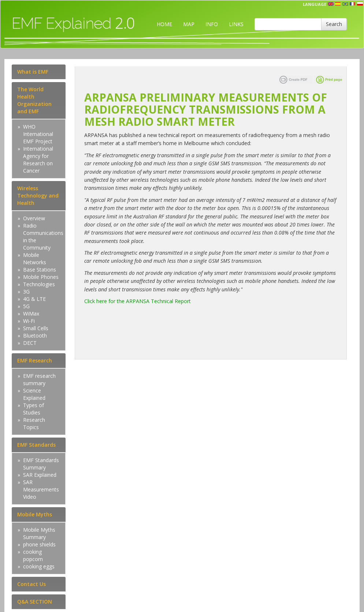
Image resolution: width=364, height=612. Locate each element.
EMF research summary (39, 379)
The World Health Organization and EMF (34, 100)
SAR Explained (40, 475)
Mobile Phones (41, 277)
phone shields (39, 544)
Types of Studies (34, 409)
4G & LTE (34, 299)
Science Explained (34, 394)
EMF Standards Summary (41, 464)
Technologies (39, 284)
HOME (164, 24)
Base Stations (40, 270)
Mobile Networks (35, 259)
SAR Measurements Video (41, 489)
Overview (34, 218)
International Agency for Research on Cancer (38, 160)
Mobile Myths (35, 514)
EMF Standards (36, 445)
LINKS (236, 24)
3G (26, 292)
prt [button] (345, 4)
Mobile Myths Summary (39, 533)
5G (26, 306)
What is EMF (33, 72)
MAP (189, 24)
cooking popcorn (33, 555)
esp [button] (338, 4)
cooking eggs (39, 566)
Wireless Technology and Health (38, 196)
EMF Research (35, 360)
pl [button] (360, 4)
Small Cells (36, 328)
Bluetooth (35, 336)
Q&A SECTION (35, 602)
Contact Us (31, 584)
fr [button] (353, 4)
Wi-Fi (29, 321)
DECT (30, 343)
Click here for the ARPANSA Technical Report (138, 301)
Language (315, 4)
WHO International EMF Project (38, 134)
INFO (212, 24)
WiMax (31, 314)
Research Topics (34, 423)
